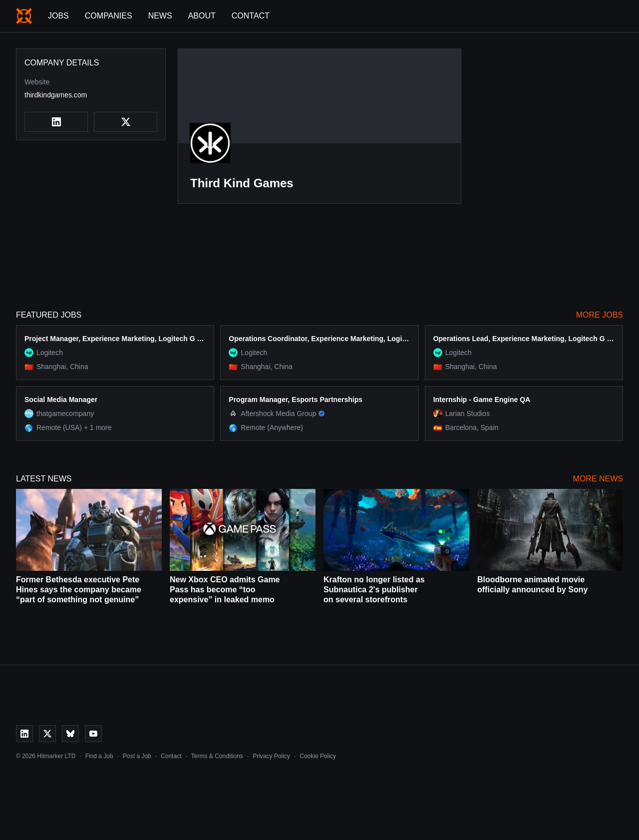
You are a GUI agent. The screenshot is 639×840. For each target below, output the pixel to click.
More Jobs (600, 315)
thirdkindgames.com (56, 95)
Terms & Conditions (217, 756)
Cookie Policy (318, 756)
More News (598, 479)
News (160, 16)
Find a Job (99, 756)
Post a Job (137, 756)
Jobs (58, 16)
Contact (251, 16)
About (202, 16)
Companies (109, 16)
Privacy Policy (271, 756)
